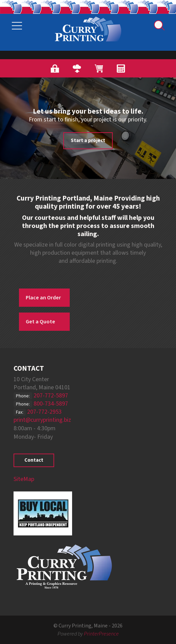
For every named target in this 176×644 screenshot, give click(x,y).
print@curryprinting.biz (42, 420)
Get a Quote (40, 322)
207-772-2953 (44, 412)
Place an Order (43, 298)
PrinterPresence (101, 634)
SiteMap (24, 479)
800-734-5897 (51, 404)
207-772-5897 (51, 396)
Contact (34, 460)
